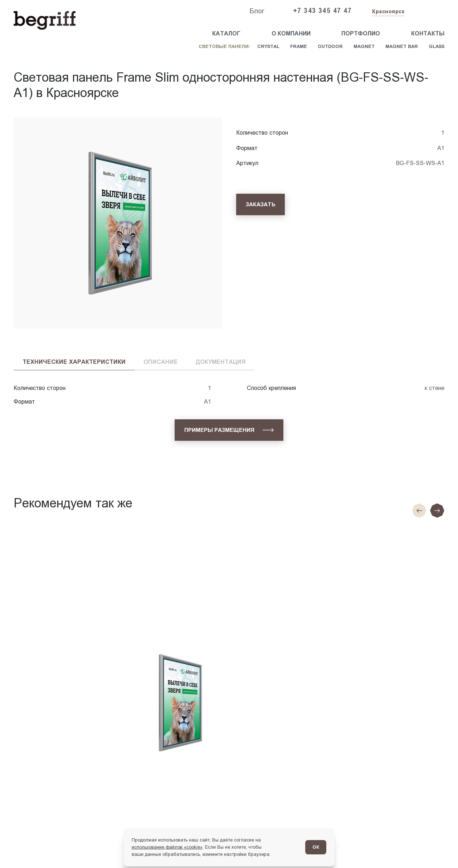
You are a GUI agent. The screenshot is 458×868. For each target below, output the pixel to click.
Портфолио (361, 33)
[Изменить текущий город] (388, 12)
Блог (257, 11)
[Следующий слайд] (437, 511)
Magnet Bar (402, 46)
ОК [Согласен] (316, 847)
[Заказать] (260, 204)
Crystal (268, 46)
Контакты (428, 33)
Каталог (226, 33)
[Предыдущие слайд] (419, 511)
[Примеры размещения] (229, 430)
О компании (291, 33)
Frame (299, 46)
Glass (437, 46)
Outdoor (330, 46)
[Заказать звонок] (428, 11)
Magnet (364, 46)
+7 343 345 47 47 (322, 11)
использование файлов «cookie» (167, 847)
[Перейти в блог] (439, 849)
